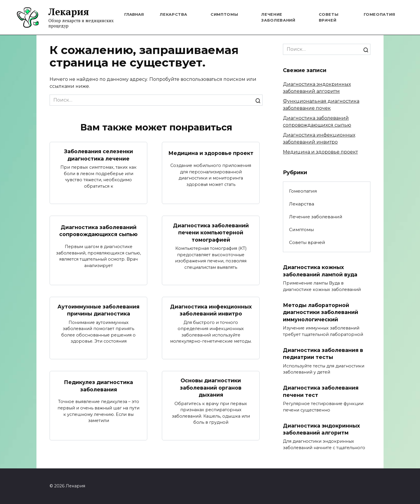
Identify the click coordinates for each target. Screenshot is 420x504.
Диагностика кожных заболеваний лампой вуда (320, 271)
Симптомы (224, 14)
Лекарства (174, 14)
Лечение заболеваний (316, 217)
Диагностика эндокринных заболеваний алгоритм (321, 429)
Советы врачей (307, 242)
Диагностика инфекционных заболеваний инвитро (211, 310)
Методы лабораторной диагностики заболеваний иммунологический (321, 312)
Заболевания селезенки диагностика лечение (99, 155)
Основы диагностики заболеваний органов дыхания (211, 388)
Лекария (69, 12)
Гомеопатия (380, 14)
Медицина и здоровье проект (211, 153)
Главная (134, 14)
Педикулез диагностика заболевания (98, 386)
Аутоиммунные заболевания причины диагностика (98, 310)
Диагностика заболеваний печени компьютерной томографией (211, 233)
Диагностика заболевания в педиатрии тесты (323, 354)
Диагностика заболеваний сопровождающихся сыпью (98, 231)
